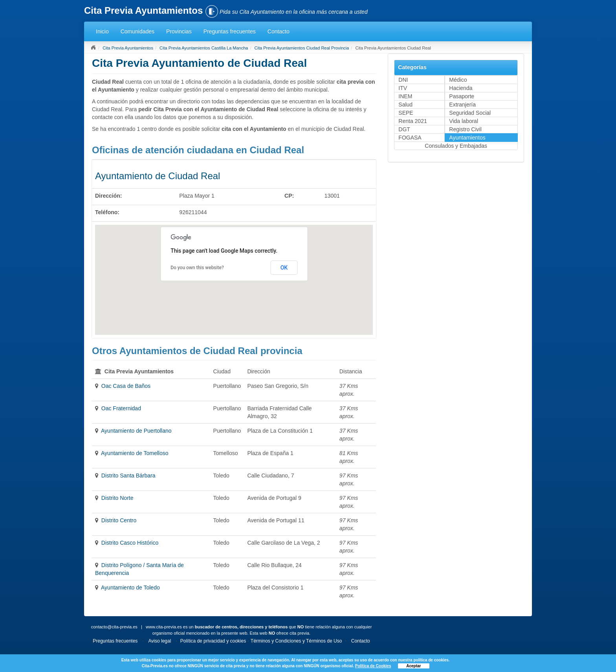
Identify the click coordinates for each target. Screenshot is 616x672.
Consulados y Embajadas (456, 146)
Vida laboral (464, 121)
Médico (458, 80)
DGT (404, 129)
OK (284, 268)
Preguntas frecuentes (230, 31)
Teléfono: (107, 212)
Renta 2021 (412, 121)
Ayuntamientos (467, 138)
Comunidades (137, 31)
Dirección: (108, 196)
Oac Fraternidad (121, 408)
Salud (405, 105)
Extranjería (462, 105)
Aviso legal (160, 641)
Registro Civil (465, 129)
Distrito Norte (117, 498)
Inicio (102, 31)
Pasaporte (462, 96)
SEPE (406, 113)
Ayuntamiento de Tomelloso (135, 453)
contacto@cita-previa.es (114, 627)
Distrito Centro (119, 520)
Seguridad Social (470, 113)
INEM (405, 96)
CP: (289, 196)
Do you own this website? (197, 268)
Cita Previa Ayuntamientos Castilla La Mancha (204, 48)
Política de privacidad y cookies (213, 641)
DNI (403, 80)
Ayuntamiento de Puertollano (136, 431)
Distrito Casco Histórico (130, 543)
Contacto (279, 31)
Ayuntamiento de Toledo (130, 588)
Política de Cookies (373, 666)
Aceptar (413, 666)
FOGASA (410, 138)
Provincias (179, 31)
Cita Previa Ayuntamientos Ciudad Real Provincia (302, 48)
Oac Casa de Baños (126, 386)
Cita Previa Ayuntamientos (128, 48)
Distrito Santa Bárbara (128, 476)
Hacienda (461, 88)
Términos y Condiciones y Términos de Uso (296, 641)
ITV (403, 88)
